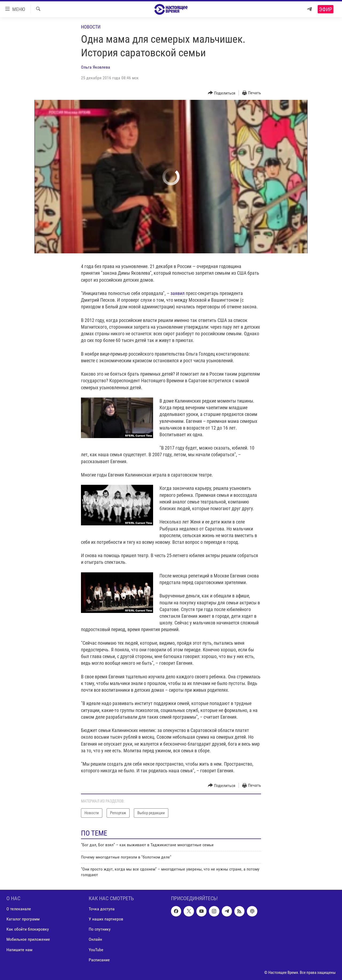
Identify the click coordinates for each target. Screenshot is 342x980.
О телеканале (19, 909)
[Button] (222, 93)
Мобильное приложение (28, 940)
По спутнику (100, 929)
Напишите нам (19, 950)
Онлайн (95, 940)
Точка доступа (102, 909)
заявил (178, 293)
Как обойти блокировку (28, 929)
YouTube (96, 950)
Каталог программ (23, 919)
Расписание (99, 960)
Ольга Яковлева (96, 67)
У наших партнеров (106, 919)
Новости (91, 27)
